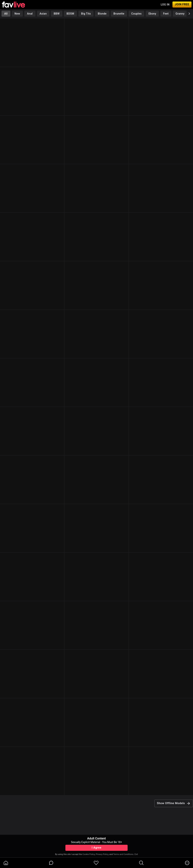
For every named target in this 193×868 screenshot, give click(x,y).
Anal (30, 14)
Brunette (119, 14)
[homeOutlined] (6, 863)
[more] (187, 863)
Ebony (152, 14)
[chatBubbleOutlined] (51, 863)
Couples (137, 14)
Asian (43, 14)
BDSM (70, 14)
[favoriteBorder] (96, 863)
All (6, 14)
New (17, 14)
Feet (166, 14)
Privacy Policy (102, 854)
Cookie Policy (89, 854)
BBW (57, 14)
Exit (136, 854)
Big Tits (86, 14)
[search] (141, 863)
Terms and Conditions (123, 854)
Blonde (102, 14)
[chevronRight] (189, 14)
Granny (180, 14)
